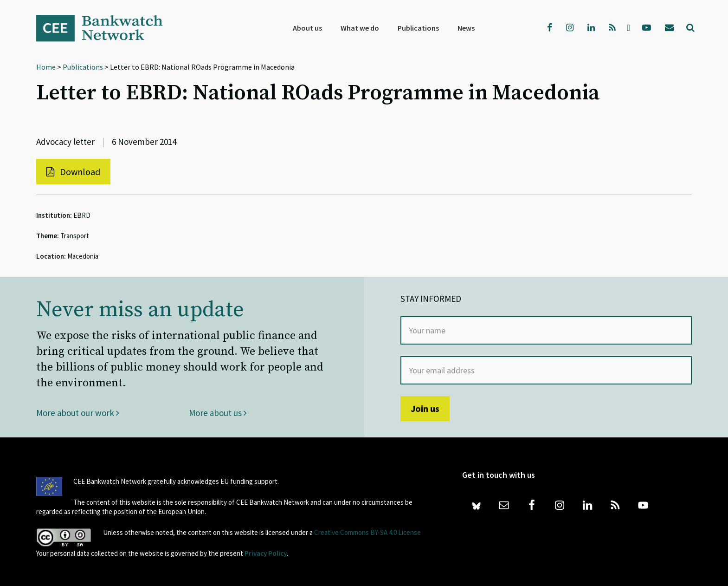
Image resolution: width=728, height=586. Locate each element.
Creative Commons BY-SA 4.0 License (367, 532)
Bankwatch (106, 28)
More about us (218, 413)
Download (73, 172)
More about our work (78, 413)
